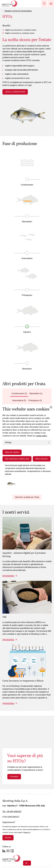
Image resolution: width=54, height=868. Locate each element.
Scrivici (8, 838)
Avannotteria (27, 258)
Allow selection (42, 459)
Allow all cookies (12, 452)
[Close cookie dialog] (51, 407)
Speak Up (27, 832)
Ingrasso (27, 332)
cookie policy (41, 436)
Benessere (27, 369)
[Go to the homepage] (11, 858)
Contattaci (14, 777)
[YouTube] (8, 851)
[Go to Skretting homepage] (10, 4)
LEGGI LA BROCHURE (15, 92)
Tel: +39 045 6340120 (12, 812)
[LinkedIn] (4, 851)
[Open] (27, 863)
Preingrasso (27, 295)
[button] (44, 4)
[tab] (19, 394)
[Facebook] (12, 851)
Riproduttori (27, 222)
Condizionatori (27, 185)
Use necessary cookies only (17, 459)
